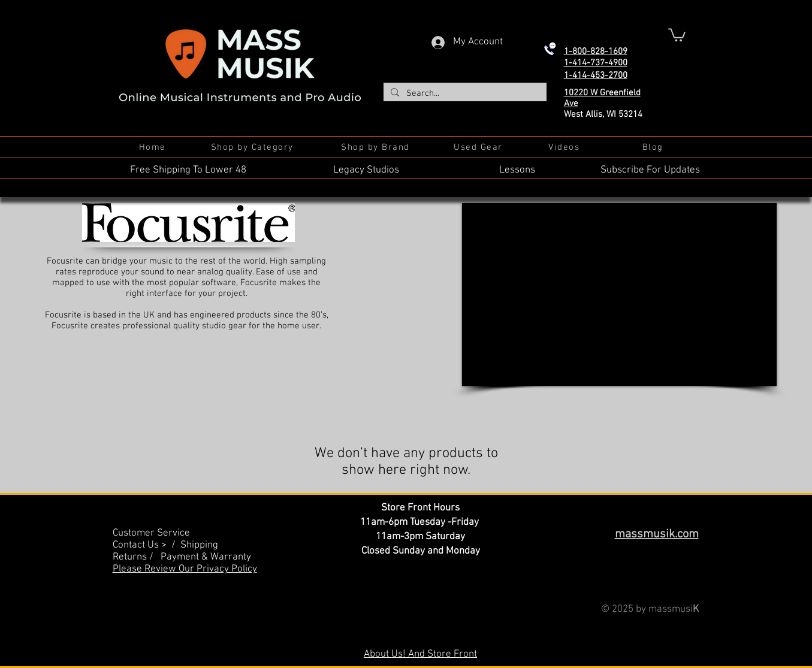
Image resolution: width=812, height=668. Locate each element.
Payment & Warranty (206, 557)
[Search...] (464, 94)
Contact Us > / (147, 545)
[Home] (154, 147)
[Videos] (565, 147)
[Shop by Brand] (377, 147)
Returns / (137, 557)
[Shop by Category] (253, 147)
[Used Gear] (480, 147)
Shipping (199, 545)
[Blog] (654, 147)
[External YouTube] (619, 294)
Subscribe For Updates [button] (650, 170)
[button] (677, 34)
